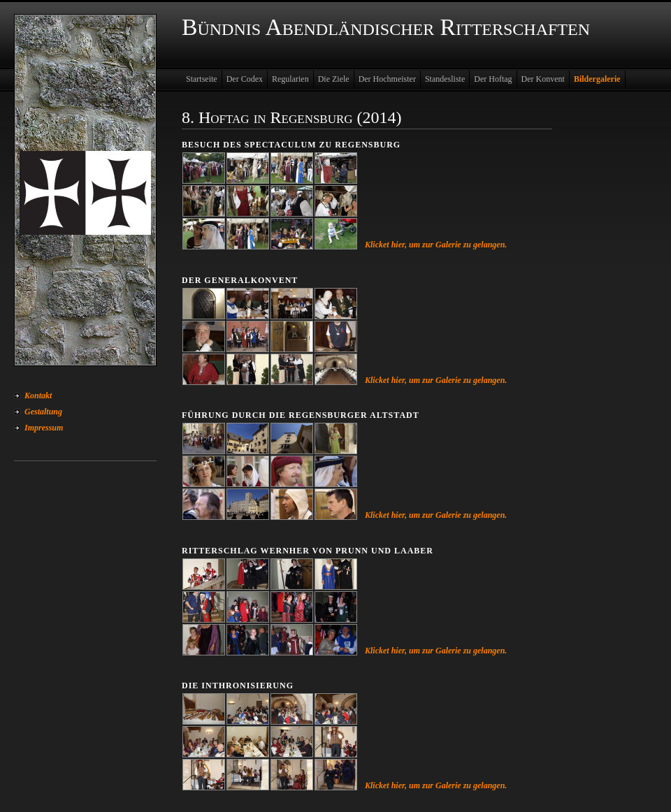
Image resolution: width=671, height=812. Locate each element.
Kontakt (38, 396)
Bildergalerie (597, 79)
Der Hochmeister (387, 79)
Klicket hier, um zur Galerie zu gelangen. (436, 245)
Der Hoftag (493, 79)
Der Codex (245, 79)
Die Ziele (334, 79)
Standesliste (445, 79)
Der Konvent (543, 79)
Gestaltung (43, 412)
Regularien (290, 79)
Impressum (44, 428)
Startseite (202, 79)
